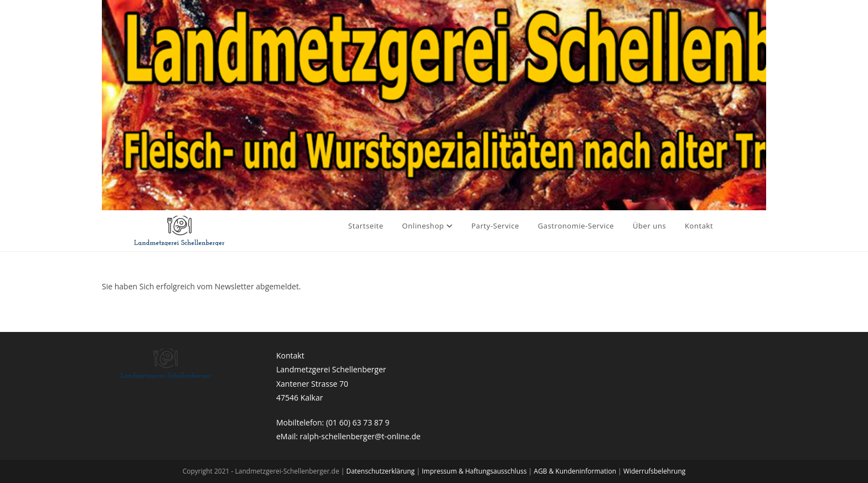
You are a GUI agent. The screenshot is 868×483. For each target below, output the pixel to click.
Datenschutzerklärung (381, 471)
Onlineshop (427, 226)
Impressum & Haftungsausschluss (475, 471)
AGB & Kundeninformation (576, 471)
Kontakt (699, 226)
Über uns (649, 226)
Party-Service (495, 226)
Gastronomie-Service (576, 226)
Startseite (366, 226)
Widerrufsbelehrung (654, 471)
